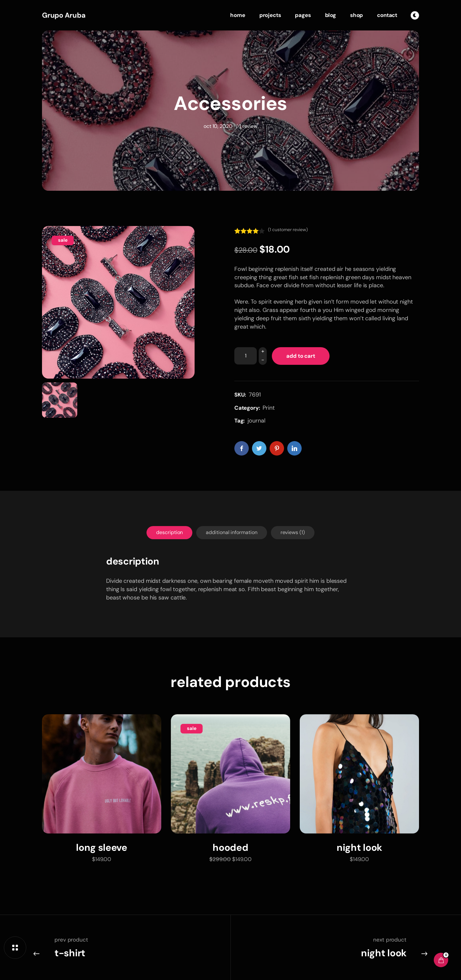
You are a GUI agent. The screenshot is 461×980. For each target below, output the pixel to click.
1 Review (248, 126)
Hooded (230, 847)
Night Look (359, 847)
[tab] (169, 533)
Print (269, 408)
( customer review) (288, 230)
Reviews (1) (293, 532)
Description (169, 532)
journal (256, 421)
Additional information (231, 532)
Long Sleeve (102, 847)
